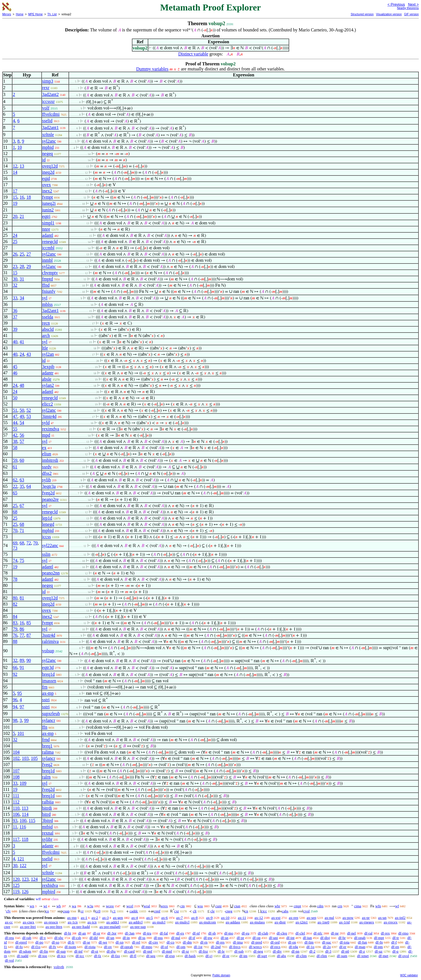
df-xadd (23, 956)
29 (29, 266)
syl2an (48, 354)
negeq (48, 154)
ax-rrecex (391, 922)
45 (15, 367)
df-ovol (403, 956)
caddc (134, 911)
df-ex (180, 933)
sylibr (47, 839)
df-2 (312, 951)
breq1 (47, 746)
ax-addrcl (136, 922)
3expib (48, 367)
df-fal (164, 933)
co (47, 911)
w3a (90, 906)
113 (25, 808)
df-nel (352, 933)
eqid (46, 178)
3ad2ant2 (51, 94)
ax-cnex (28, 922)
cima (357, 906)
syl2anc (49, 141)
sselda (48, 317)
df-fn (379, 942)
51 (15, 410)
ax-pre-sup (138, 927)
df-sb (212, 933)
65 (15, 493)
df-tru (147, 933)
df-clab (263, 933)
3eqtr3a (49, 486)
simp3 (48, 81)
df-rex (385, 933)
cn (246, 911)
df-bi (67, 933)
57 (22, 441)
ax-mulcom (208, 922)
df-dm (187, 942)
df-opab (360, 938)
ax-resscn (51, 922)
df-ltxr (203, 951)
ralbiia (48, 802)
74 (15, 560)
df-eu (245, 933)
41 (22, 342)
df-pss (158, 938)
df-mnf (167, 951)
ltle (45, 348)
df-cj (209, 956)
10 (20, 147)
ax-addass (233, 922)
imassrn (49, 681)
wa (74, 906)
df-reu (9, 938)
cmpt (297, 906)
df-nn (295, 951)
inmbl (47, 260)
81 (22, 598)
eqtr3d (48, 667)
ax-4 (135, 918)
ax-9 (210, 918)
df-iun (308, 938)
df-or (96, 933)
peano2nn (51, 573)
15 (15, 197)
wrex (164, 906)
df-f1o (36, 947)
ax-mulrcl (182, 922)
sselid (47, 121)
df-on (292, 942)
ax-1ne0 (323, 922)
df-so (56, 942)
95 (20, 693)
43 (29, 354)
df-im (243, 956)
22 (15, 486)
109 (23, 783)
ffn (45, 727)
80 (15, 598)
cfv (8, 911)
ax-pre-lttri (28, 927)
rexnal (48, 833)
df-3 (328, 951)
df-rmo (403, 933)
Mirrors (7, 14)
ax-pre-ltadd (81, 927)
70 (15, 530)
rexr (46, 88)
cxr (177, 911)
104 (16, 752)
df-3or (112, 933)
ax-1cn (73, 922)
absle (47, 379)
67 (22, 506)
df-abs (282, 956)
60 (22, 460)
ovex (47, 185)
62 (15, 480)
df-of (164, 947)
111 (16, 796)
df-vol (9, 960)
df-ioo (43, 956)
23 (15, 266)
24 (15, 235)
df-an (82, 933)
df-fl (133, 956)
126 (25, 892)
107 (16, 771)
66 (15, 667)
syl (45, 298)
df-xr (185, 951)
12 (15, 166)
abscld (48, 329)
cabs (285, 911)
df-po (39, 942)
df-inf (78, 951)
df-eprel (21, 942)
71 (22, 530)
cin (182, 906)
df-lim (309, 942)
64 (29, 486)
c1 (114, 911)
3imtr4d (49, 416)
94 (15, 707)
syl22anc (50, 545)
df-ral (368, 933)
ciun (237, 906)
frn (45, 687)
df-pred (257, 942)
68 (15, 512)
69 (15, 543)
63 (22, 480)
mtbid (47, 827)
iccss (47, 537)
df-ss (142, 938)
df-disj (325, 938)
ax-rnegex (367, 922)
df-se (87, 942)
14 (15, 172)
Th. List (52, 14)
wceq (110, 906)
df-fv (53, 947)
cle (213, 911)
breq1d (48, 674)
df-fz (97, 956)
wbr (277, 906)
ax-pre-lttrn (54, 927)
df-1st (198, 947)
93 (15, 821)
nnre (46, 229)
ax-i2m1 (301, 922)
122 (23, 866)
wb (59, 906)
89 (22, 660)
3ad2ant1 (51, 127)
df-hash (190, 956)
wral (147, 906)
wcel (130, 906)
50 (15, 398)
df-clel (300, 933)
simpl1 (48, 223)
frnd (46, 740)
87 (29, 635)
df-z (362, 951)
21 (22, 216)
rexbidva (50, 885)
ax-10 (225, 918)
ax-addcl (113, 922)
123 (25, 879)
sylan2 (48, 385)
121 (21, 859)
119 (16, 892)
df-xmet (363, 956)
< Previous (396, 4)
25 (15, 242)
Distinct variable (193, 54)
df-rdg (294, 947)
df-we (103, 942)
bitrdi (47, 808)
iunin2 (48, 210)
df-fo (19, 947)
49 (22, 416)
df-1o (310, 947)
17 (15, 191)
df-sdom (25, 951)
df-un (110, 938)
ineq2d (48, 172)
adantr (48, 373)
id (44, 160)
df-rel (136, 942)
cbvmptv (50, 273)
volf (46, 108)
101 (21, 733)
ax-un (382, 918)
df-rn (204, 942)
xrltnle (48, 135)
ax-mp (48, 693)
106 (16, 814)
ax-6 (165, 918)
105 (34, 758)
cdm (320, 906)
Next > (413, 4)
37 (15, 317)
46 (15, 373)
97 (22, 707)
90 (29, 660)
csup (66, 911)
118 (25, 839)
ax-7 (180, 918)
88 (15, 641)
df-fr (71, 942)
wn (32, 906)
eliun (47, 454)
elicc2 (48, 404)
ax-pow (348, 918)
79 (15, 629)
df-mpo (147, 947)
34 (22, 298)
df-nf (196, 933)
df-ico (61, 956)
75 (22, 560)
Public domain (221, 975)
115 (32, 821)
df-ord (275, 942)
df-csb (77, 938)
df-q (396, 951)
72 (29, 543)
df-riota (90, 947)
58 (15, 448)
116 (23, 827)
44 (15, 423)
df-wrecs (255, 947)
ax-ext (276, 918)
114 (25, 814)
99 (26, 720)
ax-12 (259, 918)
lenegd (48, 524)
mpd (46, 435)
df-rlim (322, 956)
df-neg (258, 951)
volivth (59, 967)
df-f (394, 942)
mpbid (48, 147)
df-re (226, 956)
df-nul (176, 938)
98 (15, 720)
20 (15, 216)
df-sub (239, 951)
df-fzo (115, 956)
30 (15, 279)
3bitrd (48, 821)
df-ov (108, 947)
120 (16, 879)
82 (15, 604)
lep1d (47, 518)
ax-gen (118, 918)
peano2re (51, 499)
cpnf (157, 911)
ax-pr (366, 918)
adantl (48, 235)
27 (29, 254)
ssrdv (47, 467)
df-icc (80, 956)
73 (15, 548)
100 (23, 821)
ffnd (46, 285)
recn (46, 323)
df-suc (327, 942)
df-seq (151, 956)
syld (46, 423)
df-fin (44, 951)
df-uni (273, 938)
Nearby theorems (408, 8)
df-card (129, 951)
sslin (46, 554)
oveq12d (50, 166)
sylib (47, 480)
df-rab (27, 938)
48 (22, 385)
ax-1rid (344, 922)
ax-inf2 (400, 918)
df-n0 (345, 951)
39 (15, 329)
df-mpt (379, 938)
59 (15, 460)
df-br (342, 938)
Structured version (362, 14)
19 (15, 203)
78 (15, 579)
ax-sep (312, 918)
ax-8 (195, 918)
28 (22, 266)
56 (22, 435)
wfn (378, 906)
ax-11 (242, 918)
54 (22, 423)
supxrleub (51, 714)
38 (15, 441)
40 (15, 342)
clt (195, 911)
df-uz (378, 951)
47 (15, 416)
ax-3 (105, 918)
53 (29, 416)
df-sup (61, 951)
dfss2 (47, 473)
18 (29, 197)
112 (16, 802)
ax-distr (280, 922)
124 (34, 879)
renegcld (50, 242)
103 (25, 758)
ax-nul (329, 918)
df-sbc (59, 938)
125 (16, 885)
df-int (290, 938)
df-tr (396, 938)
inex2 (47, 191)
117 (16, 839)
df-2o (327, 947)
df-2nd (216, 947)
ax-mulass (257, 922)
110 (16, 808)
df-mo (229, 933)
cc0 (98, 911)
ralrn (46, 777)
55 (15, 429)
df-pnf (148, 951)
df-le (221, 951)
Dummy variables (152, 69)
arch (46, 335)
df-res (220, 942)
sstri (46, 700)
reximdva (51, 429)
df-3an (130, 933)
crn (340, 906)
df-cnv (153, 942)
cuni (218, 906)
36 (15, 311)
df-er (343, 947)
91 (22, 667)
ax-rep (294, 918)
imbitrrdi (50, 460)
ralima (48, 752)
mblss (47, 304)
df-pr (240, 938)
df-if (192, 938)
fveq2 (47, 765)
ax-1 (84, 918)
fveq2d (48, 493)
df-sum (342, 956)
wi (45, 906)
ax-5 (150, 918)
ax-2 (95, 918)
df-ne (335, 933)
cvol (306, 911)
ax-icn (92, 922)
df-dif (94, 938)
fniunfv (49, 291)
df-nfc (318, 933)
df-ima (238, 942)
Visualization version (389, 14)
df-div (277, 951)
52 (29, 410)
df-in (126, 938)
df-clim (301, 956)
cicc (264, 911)
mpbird (49, 892)
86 (22, 629)
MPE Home (36, 14)
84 (15, 616)
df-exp (170, 956)
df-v (43, 938)
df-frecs (235, 947)
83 (15, 623)
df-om (181, 947)
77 (22, 635)
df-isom (70, 947)
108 (16, 777)
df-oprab (127, 947)
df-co (170, 942)
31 (22, 279)
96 (15, 700)
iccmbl (48, 248)
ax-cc (9, 922)
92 (15, 674)
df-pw (208, 938)
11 (15, 827)
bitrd (46, 814)
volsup (48, 651)
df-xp (120, 942)
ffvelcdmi (51, 114)
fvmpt (48, 197)
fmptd (48, 279)
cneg (229, 911)
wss (200, 906)
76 (15, 635)
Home (20, 14)
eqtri (46, 216)
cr (82, 911)
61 (15, 467)
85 (29, 623)
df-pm (378, 947)
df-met (384, 956)
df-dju (111, 951)
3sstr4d (49, 635)
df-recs (275, 947)
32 (15, 285)
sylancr (49, 720)
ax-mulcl (159, 922)
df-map (360, 947)
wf (397, 906)
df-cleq (282, 933)
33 (15, 298)
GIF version (411, 14)
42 (15, 435)
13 (22, 166)
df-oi (95, 951)
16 (22, 197)
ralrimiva (51, 641)
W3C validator (409, 975)
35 (22, 486)
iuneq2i (49, 203)
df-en (395, 947)
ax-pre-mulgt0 (110, 927)
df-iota (344, 942)
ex (44, 448)
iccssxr (48, 101)
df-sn (225, 938)
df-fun (363, 942)
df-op (256, 938)
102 (16, 758)
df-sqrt (262, 956)
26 (15, 254)
